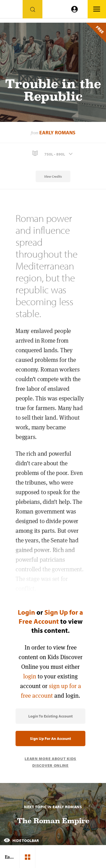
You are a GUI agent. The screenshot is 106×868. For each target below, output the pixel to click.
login (30, 676)
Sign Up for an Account (50, 738)
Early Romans (57, 132)
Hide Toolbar (21, 841)
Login (26, 612)
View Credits (53, 176)
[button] (53, 153)
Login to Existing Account (50, 716)
